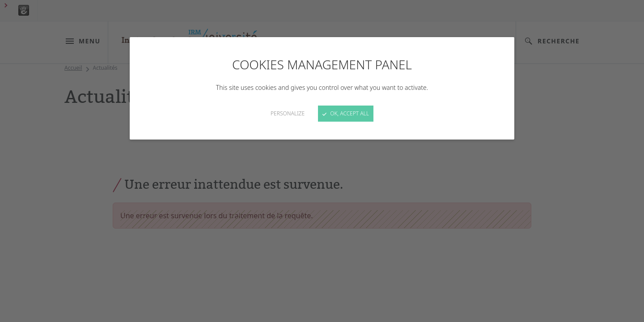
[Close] (322, 161)
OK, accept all (346, 113)
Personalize (288, 113)
